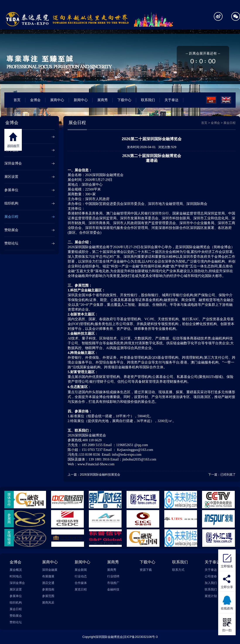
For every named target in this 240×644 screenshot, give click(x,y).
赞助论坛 (11, 243)
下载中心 (124, 100)
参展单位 (11, 190)
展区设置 (11, 177)
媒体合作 (9, 499)
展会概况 (11, 137)
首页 (17, 100)
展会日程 (11, 217)
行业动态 (81, 576)
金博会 (35, 100)
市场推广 (113, 583)
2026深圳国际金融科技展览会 (100, 474)
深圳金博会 (13, 163)
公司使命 (211, 576)
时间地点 (11, 150)
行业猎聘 (113, 576)
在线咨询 (227, 602)
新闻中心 (81, 100)
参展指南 (48, 589)
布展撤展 (48, 576)
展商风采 (48, 602)
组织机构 (11, 203)
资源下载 (146, 570)
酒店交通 (48, 583)
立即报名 (227, 560)
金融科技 (113, 589)
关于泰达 (171, 100)
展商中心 (57, 100)
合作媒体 (81, 583)
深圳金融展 (50, 570)
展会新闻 (81, 570)
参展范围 (48, 596)
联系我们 (148, 100)
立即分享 (227, 587)
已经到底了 (228, 474)
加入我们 (211, 583)
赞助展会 (11, 230)
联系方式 (178, 570)
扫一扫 (227, 624)
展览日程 (81, 589)
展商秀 (103, 100)
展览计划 (211, 596)
